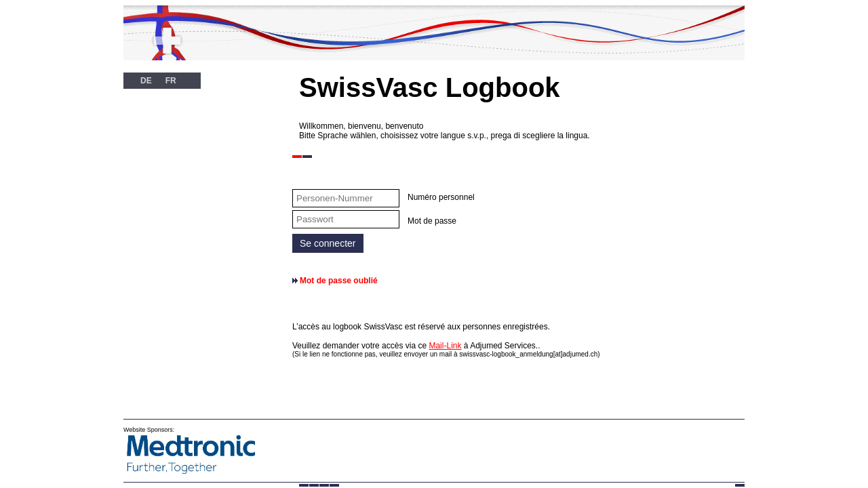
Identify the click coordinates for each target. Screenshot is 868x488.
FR (171, 81)
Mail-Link (445, 346)
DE (146, 81)
